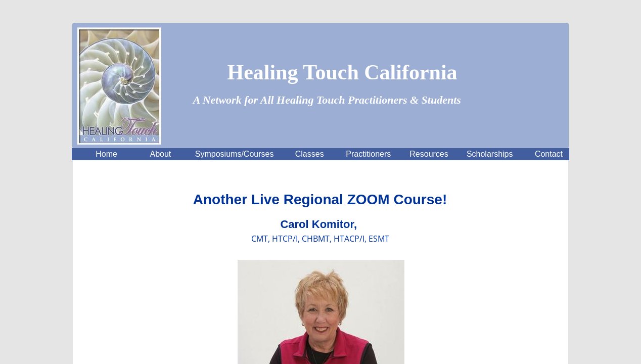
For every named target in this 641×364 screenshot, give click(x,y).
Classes (310, 154)
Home (106, 154)
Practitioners (368, 154)
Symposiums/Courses (235, 154)
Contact (549, 154)
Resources (429, 154)
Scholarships (490, 154)
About (161, 154)
